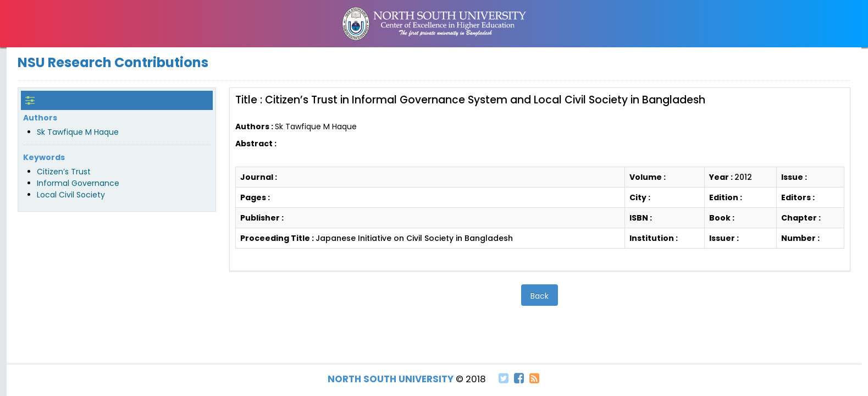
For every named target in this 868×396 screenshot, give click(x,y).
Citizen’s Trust (64, 172)
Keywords (44, 157)
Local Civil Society (71, 195)
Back (540, 296)
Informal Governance (78, 183)
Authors (40, 118)
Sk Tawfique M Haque (78, 132)
